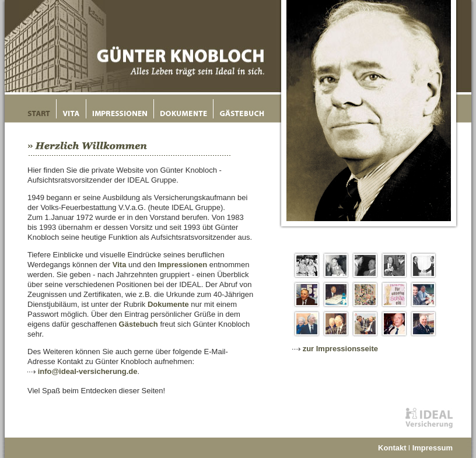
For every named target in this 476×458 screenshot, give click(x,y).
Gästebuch (139, 324)
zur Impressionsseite (340, 349)
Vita (120, 265)
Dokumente (168, 304)
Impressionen (183, 265)
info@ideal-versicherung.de (88, 371)
